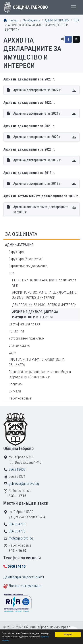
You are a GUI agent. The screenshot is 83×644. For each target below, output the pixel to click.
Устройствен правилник (26, 338)
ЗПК (76, 20)
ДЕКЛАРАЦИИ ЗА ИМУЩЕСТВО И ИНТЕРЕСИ (44, 305)
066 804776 (17, 531)
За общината (32, 20)
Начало (11, 20)
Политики (16, 384)
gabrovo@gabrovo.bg (24, 484)
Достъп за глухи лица (25, 586)
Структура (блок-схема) (26, 259)
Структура (16, 252)
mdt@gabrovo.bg (21, 538)
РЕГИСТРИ (16, 331)
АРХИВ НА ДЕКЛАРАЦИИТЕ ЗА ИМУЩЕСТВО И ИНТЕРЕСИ (35, 315)
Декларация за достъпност (24, 577)
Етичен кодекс (19, 345)
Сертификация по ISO (24, 324)
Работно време (20, 398)
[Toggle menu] (73, 7)
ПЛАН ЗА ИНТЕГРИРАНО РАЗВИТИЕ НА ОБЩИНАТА (37, 362)
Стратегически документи (28, 266)
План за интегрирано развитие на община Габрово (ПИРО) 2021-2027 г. (40, 374)
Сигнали (15, 391)
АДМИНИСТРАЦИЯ (57, 20)
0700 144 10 (17, 567)
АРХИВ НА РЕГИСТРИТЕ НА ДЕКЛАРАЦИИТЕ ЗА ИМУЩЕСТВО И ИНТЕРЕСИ (44, 295)
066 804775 (17, 524)
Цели (12, 352)
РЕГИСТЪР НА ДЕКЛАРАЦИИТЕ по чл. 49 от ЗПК (44, 283)
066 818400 (17, 469)
